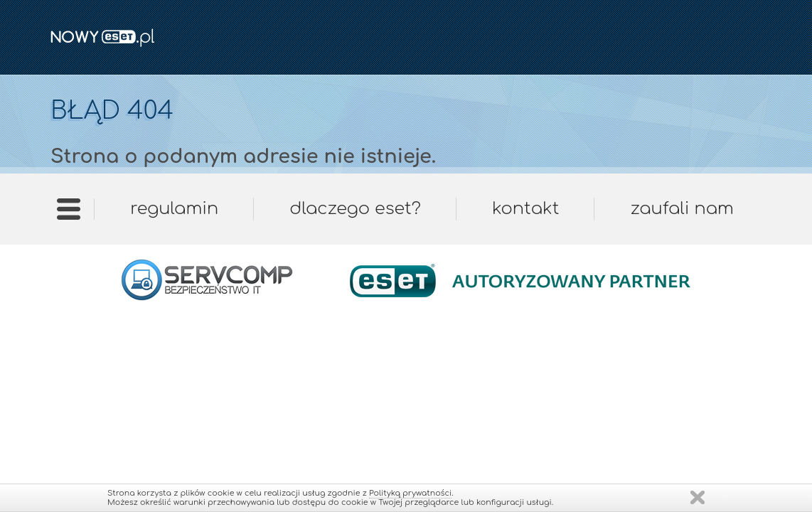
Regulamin (174, 209)
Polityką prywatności (410, 493)
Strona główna (69, 214)
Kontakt (525, 209)
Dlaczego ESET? (355, 209)
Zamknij (698, 497)
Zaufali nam (682, 209)
